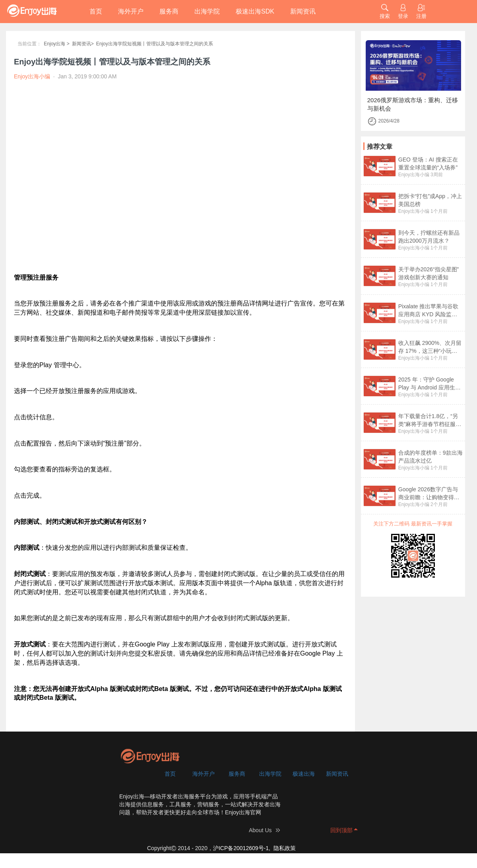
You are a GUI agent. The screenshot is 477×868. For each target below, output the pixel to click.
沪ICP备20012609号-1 (241, 848)
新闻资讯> (83, 44)
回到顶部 (341, 830)
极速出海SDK (255, 11)
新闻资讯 (303, 11)
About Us (260, 830)
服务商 (169, 11)
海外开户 (131, 11)
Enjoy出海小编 (414, 175)
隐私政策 (285, 848)
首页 (96, 11)
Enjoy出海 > (56, 44)
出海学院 (207, 11)
